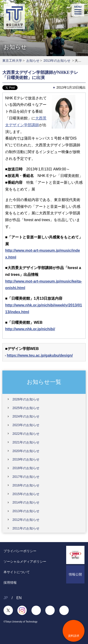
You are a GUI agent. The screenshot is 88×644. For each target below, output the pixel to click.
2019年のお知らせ (26, 459)
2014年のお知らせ (26, 502)
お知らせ (33, 61)
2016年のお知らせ (26, 485)
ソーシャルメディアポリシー (25, 561)
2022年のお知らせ (26, 434)
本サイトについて (17, 572)
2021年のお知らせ (26, 442)
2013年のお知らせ (57, 61)
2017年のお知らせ (26, 477)
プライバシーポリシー (20, 551)
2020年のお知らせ (26, 451)
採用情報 (10, 583)
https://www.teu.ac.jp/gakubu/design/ (40, 355)
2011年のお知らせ (26, 528)
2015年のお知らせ (26, 494)
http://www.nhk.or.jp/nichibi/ (30, 329)
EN (19, 598)
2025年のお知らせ (26, 408)
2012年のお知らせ (26, 520)
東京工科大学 (12, 61)
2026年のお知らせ (26, 399)
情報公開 (75, 574)
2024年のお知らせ (26, 416)
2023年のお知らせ (26, 425)
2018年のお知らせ (26, 468)
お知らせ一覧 (44, 382)
